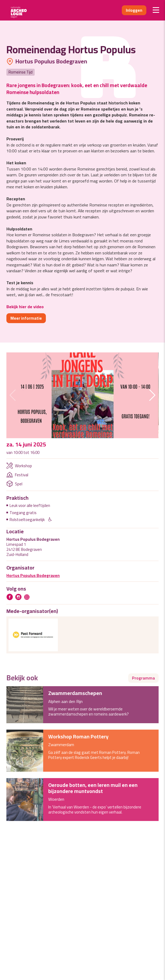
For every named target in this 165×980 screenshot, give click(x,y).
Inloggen (134, 10)
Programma (143, 678)
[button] (152, 395)
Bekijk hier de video (25, 307)
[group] (82, 395)
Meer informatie (26, 318)
